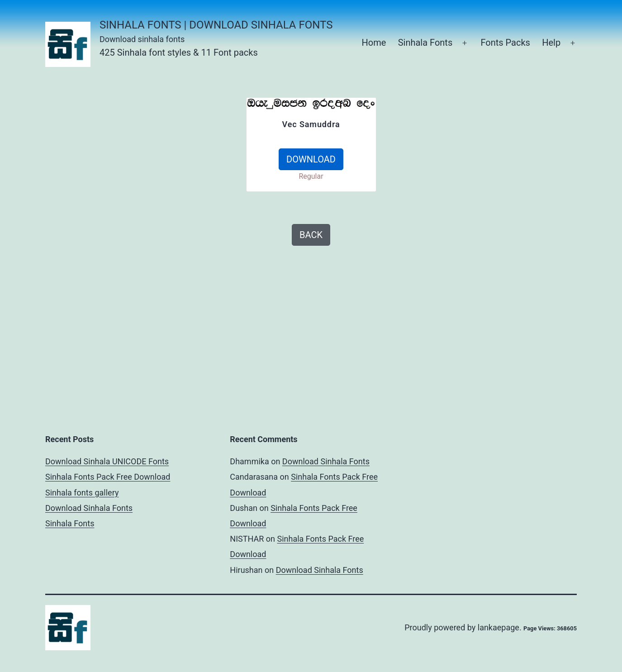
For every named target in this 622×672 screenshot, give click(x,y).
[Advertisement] (139, 161)
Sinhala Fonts (425, 43)
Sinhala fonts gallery (82, 493)
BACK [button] (311, 235)
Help (551, 43)
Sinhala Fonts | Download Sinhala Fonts (216, 25)
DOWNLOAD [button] (311, 159)
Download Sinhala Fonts (89, 508)
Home (374, 43)
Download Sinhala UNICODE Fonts (107, 461)
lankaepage (499, 627)
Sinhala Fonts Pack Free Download (108, 477)
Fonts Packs (505, 43)
